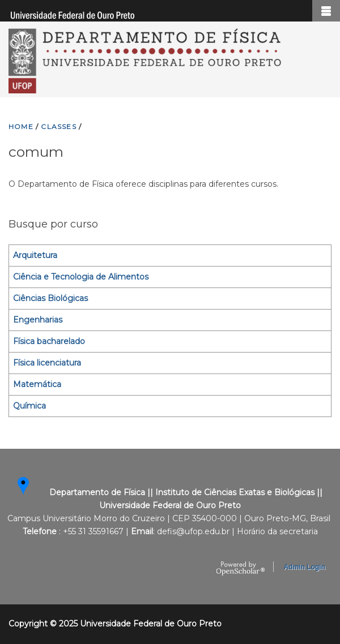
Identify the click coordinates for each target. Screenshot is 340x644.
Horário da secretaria (277, 531)
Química (29, 406)
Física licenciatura (47, 363)
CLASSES (58, 126)
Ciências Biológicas (50, 298)
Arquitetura (35, 255)
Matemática (37, 384)
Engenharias (38, 320)
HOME (21, 126)
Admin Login (305, 567)
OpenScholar (241, 569)
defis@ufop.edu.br (193, 531)
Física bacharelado (49, 341)
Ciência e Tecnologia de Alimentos (81, 277)
